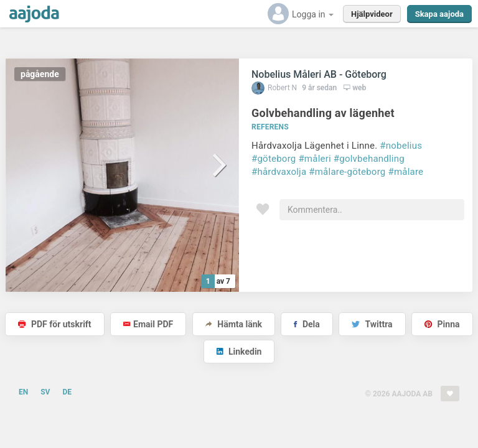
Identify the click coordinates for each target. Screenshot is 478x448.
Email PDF (148, 324)
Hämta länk (234, 324)
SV (45, 392)
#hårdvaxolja (279, 172)
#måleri (314, 159)
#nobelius (401, 146)
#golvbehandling (369, 159)
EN (23, 392)
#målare (405, 172)
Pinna (442, 324)
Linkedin (239, 352)
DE (67, 392)
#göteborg (274, 159)
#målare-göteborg (347, 172)
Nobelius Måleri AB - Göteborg (319, 74)
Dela (307, 324)
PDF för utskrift (54, 324)
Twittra (372, 324)
